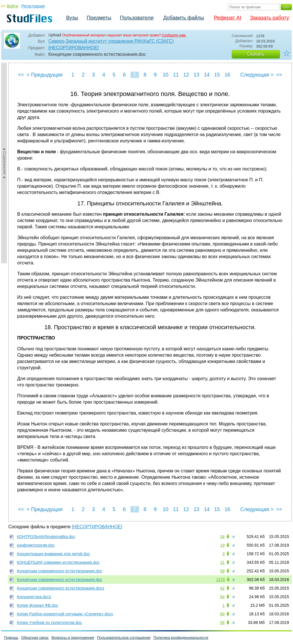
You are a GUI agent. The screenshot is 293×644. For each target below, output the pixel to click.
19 (222, 545)
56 (222, 623)
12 (186, 75)
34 (222, 537)
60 (222, 614)
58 (222, 571)
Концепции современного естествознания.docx (61, 588)
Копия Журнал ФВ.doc (37, 605)
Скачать (256, 54)
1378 (220, 580)
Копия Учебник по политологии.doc (50, 623)
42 (222, 588)
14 (207, 75)
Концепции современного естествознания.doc (60, 571)
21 (222, 562)
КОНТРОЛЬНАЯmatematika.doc (46, 537)
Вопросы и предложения (73, 638)
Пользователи (137, 18)
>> (279, 75)
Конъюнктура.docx (34, 597)
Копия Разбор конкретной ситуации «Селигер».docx (65, 614)
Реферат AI (227, 18)
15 (217, 75)
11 (176, 75)
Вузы (72, 18)
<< (21, 75)
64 (222, 597)
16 (227, 75)
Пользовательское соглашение (124, 638)
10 (165, 75)
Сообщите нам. (174, 35)
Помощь (11, 638)
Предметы (99, 18)
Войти (12, 6)
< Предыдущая (45, 75)
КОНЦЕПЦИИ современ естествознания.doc (58, 562)
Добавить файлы (184, 18)
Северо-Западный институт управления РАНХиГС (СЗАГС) (111, 41)
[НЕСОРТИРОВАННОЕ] (74, 48)
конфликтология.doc (36, 545)
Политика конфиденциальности (181, 638)
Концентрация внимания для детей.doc (53, 554)
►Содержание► (5, 163)
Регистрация (33, 6)
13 (196, 75)
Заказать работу (269, 18)
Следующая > (257, 75)
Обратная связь (35, 638)
